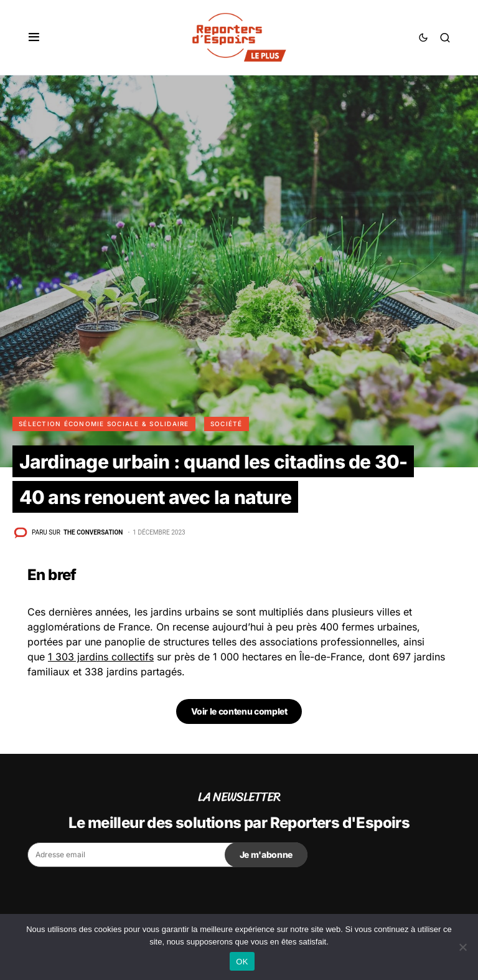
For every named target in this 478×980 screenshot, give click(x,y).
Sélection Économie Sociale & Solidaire (104, 424)
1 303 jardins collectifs (101, 657)
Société (227, 424)
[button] (34, 37)
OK (242, 962)
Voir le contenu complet (239, 711)
